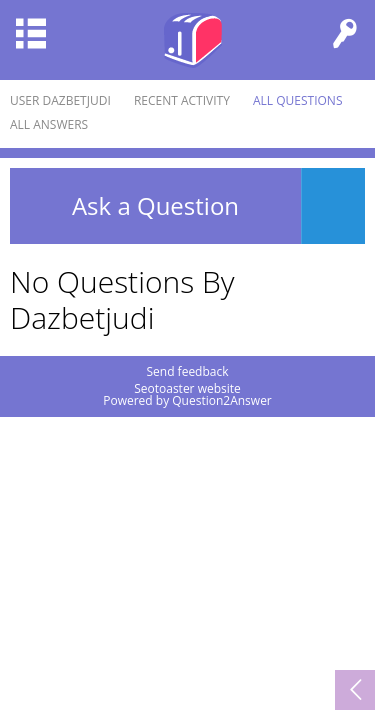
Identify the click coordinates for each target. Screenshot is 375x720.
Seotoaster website (187, 388)
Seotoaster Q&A (193, 40)
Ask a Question (155, 205)
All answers (49, 124)
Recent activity (182, 100)
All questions (297, 100)
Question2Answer (222, 400)
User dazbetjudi (60, 100)
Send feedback (187, 372)
